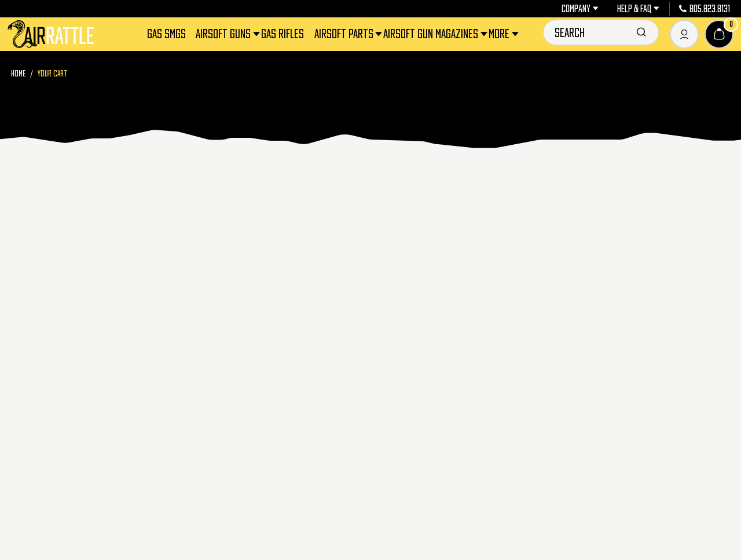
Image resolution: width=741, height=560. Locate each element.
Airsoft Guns (224, 34)
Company (580, 9)
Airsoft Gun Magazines (432, 34)
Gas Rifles (283, 34)
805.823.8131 (705, 9)
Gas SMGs (166, 34)
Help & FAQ (638, 9)
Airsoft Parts (345, 34)
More (500, 34)
